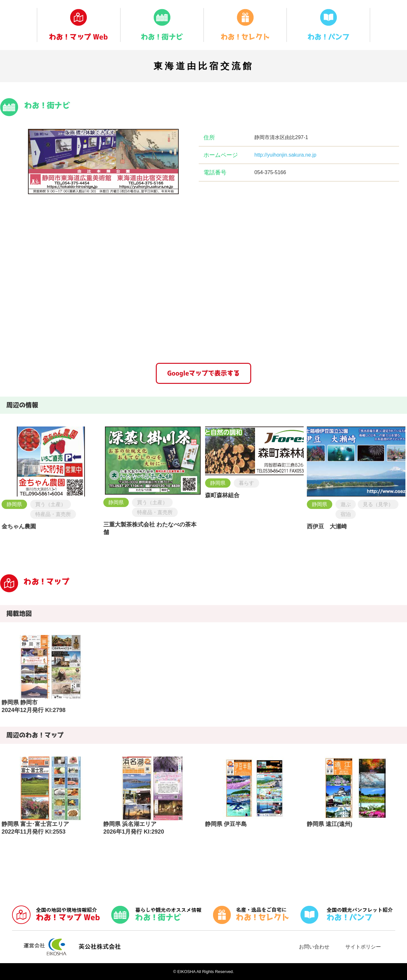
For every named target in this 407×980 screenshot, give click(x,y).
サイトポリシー (363, 947)
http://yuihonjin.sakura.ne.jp (285, 155)
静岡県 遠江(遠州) (330, 824)
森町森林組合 (222, 495)
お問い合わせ (314, 947)
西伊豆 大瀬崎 (327, 526)
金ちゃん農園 (19, 526)
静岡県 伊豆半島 (226, 824)
